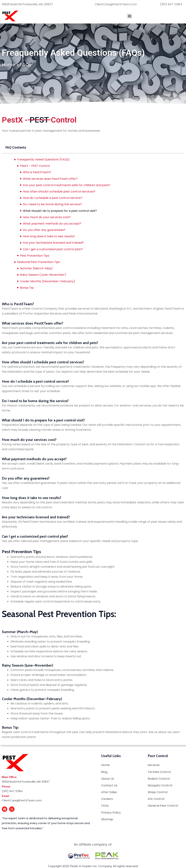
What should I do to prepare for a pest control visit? (60, 211)
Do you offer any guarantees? (44, 230)
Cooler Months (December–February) (47, 281)
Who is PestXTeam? (37, 172)
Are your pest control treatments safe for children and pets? (67, 185)
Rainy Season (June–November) (43, 275)
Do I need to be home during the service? (52, 204)
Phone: (6, 787)
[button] (129, 16)
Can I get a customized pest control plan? (53, 249)
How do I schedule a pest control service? (53, 198)
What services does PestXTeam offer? (50, 179)
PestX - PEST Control (35, 166)
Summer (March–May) (36, 268)
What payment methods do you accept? (52, 224)
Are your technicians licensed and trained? (53, 243)
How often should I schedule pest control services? (59, 192)
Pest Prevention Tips (35, 256)
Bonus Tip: (27, 288)
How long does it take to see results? (49, 236)
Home (9, 65)
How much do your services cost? (47, 217)
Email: (6, 796)
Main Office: (10, 777)
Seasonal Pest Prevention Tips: (39, 262)
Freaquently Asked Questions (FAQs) (43, 159)
